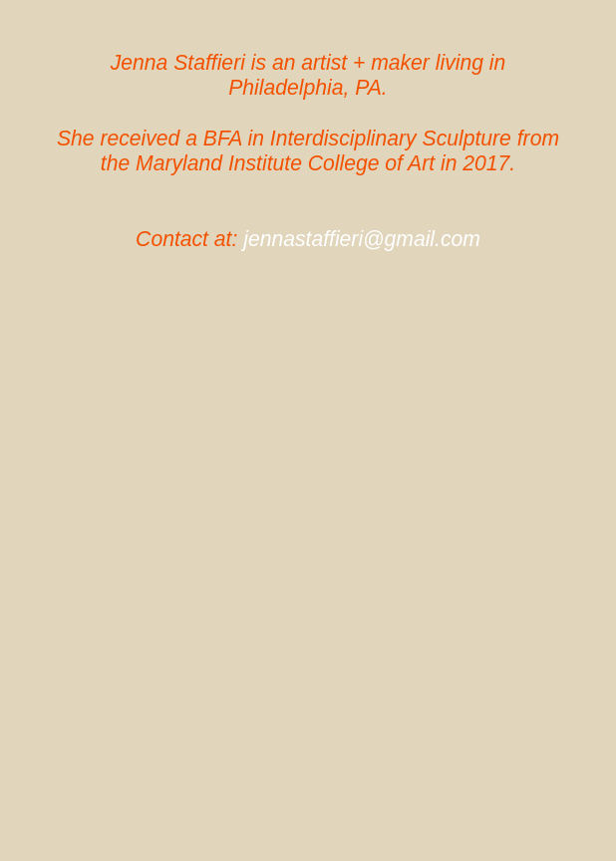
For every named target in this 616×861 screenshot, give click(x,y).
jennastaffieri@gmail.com (362, 239)
